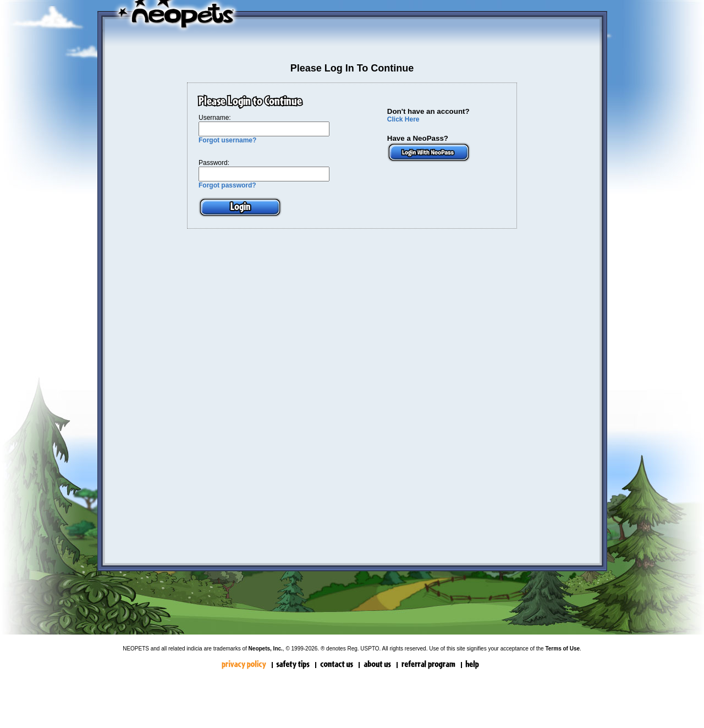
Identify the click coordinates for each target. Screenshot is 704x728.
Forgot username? (227, 140)
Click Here (403, 119)
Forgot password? (227, 185)
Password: (214, 163)
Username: (215, 118)
